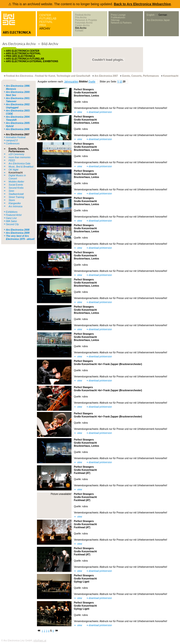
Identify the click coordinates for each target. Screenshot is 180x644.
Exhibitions (12, 212)
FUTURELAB (48, 19)
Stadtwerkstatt (16, 194)
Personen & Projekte (86, 20)
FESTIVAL (46, 22)
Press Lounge (118, 15)
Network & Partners (121, 23)
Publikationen (118, 18)
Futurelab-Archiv (84, 23)
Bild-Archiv (81, 28)
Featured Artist (14, 215)
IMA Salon (11, 221)
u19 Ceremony (16, 154)
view (80, 112)
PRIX (43, 25)
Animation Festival (16, 137)
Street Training (16, 197)
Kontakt (79, 31)
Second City (12, 224)
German (163, 15)
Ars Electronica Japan (158, 20)
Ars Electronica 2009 (18, 233)
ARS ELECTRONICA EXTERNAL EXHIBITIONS (32, 61)
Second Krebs (16, 188)
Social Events (16, 185)
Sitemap (115, 20)
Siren (11, 191)
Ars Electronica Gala (19, 164)
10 (121, 82)
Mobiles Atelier (16, 182)
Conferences (13, 144)
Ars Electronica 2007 (18, 134)
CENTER (45, 15)
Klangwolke (15, 203)
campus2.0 (12, 140)
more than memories (20, 157)
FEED (12, 160)
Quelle (92, 82)
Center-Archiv (82, 25)
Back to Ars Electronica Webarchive (142, 4)
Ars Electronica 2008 (18, 230)
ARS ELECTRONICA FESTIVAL (23, 53)
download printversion (100, 112)
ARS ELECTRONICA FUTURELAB (25, 59)
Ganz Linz (11, 218)
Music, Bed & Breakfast (21, 167)
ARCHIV (45, 29)
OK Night (13, 170)
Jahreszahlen (71, 82)
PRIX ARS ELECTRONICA (21, 56)
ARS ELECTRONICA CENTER (23, 51)
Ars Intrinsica (15, 206)
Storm (12, 200)
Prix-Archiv (81, 18)
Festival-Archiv (83, 15)
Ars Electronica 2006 (18, 129)
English (151, 15)
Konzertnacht (16, 173)
